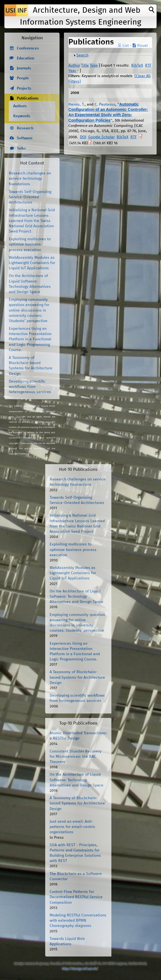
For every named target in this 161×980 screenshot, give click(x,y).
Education (26, 58)
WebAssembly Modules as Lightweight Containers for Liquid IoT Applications (32, 263)
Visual (140, 46)
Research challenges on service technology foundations (30, 179)
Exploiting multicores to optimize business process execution (30, 244)
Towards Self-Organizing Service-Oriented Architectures (30, 197)
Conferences (28, 48)
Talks (21, 148)
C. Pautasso (105, 104)
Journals (24, 68)
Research (25, 128)
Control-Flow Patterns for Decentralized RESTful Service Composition (76, 897)
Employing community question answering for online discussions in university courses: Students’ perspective (29, 310)
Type (94, 66)
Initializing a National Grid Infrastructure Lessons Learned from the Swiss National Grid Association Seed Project (32, 221)
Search (82, 55)
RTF (148, 66)
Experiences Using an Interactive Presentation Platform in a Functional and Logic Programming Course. (30, 339)
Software (25, 138)
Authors (20, 106)
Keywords (22, 116)
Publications (28, 98)
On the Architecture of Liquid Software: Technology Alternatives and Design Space (77, 597)
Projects (24, 88)
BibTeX (137, 66)
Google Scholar (101, 137)
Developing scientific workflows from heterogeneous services (30, 387)
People (23, 78)
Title (85, 66)
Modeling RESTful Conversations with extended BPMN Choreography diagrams (78, 921)
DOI (83, 137)
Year (72, 71)
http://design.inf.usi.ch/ (80, 969)
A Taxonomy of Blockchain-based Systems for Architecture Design (77, 677)
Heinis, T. (77, 104)
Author (74, 66)
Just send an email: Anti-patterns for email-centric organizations (73, 827)
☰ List (123, 46)
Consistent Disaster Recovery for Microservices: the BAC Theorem (76, 757)
